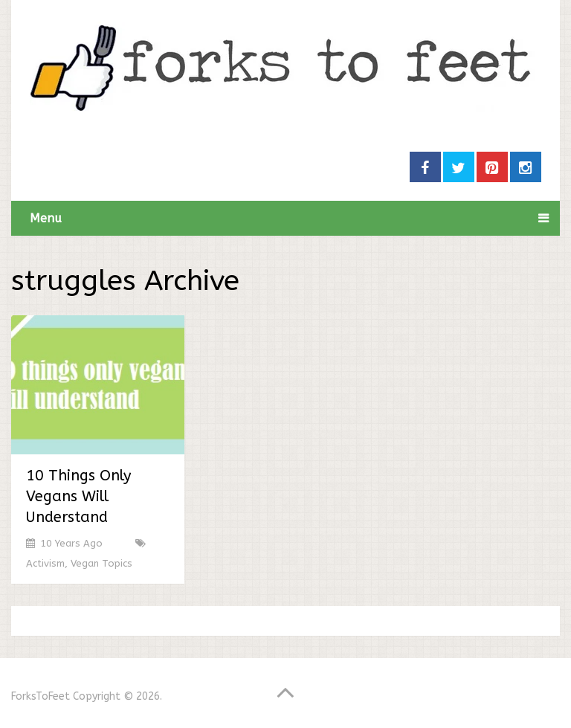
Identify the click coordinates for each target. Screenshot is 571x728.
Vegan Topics (101, 563)
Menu (46, 218)
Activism (45, 563)
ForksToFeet (41, 696)
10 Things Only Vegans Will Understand (78, 496)
